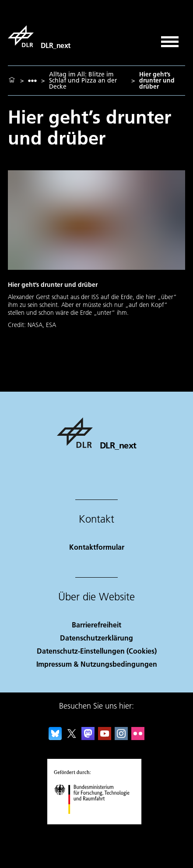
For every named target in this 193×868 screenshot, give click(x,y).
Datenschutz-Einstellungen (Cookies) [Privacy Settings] (97, 651)
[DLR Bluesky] (55, 737)
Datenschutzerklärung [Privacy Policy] (96, 638)
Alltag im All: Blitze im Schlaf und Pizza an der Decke (83, 80)
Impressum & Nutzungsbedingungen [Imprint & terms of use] (97, 664)
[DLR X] (72, 737)
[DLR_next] (39, 36)
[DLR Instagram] (121, 737)
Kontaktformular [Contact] (97, 547)
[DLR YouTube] (105, 737)
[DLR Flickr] (138, 737)
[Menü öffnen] (170, 39)
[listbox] (32, 81)
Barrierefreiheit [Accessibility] (96, 625)
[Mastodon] (88, 737)
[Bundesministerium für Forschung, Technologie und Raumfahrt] (96, 821)
